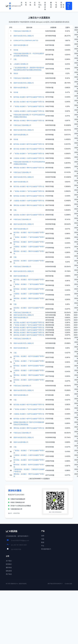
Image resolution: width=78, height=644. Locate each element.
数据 (43, 542)
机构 (26, 4)
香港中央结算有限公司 (21, 45)
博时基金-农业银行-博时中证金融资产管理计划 (29, 121)
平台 (43, 546)
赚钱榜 (51, 5)
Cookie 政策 (68, 584)
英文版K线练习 (46, 549)
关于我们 (9, 561)
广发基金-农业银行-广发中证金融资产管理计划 (29, 106)
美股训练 (45, 6)
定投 (35, 4)
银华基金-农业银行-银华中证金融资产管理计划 (29, 97)
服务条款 (9, 567)
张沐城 (16, 50)
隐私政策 (9, 571)
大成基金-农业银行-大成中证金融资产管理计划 (29, 111)
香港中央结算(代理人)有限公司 (24, 36)
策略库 (61, 5)
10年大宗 (40, 5)
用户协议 (9, 574)
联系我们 (9, 564)
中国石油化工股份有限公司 (22, 31)
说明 (43, 536)
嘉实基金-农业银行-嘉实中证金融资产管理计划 (29, 215)
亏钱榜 (56, 5)
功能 (43, 539)
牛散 (30, 4)
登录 (63, 6)
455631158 (17, 549)
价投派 (10, 6)
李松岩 (16, 73)
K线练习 (69, 6)
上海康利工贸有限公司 (21, 64)
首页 (22, 4)
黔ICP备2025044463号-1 (55, 584)
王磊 (15, 59)
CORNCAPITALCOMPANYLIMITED (26, 40)
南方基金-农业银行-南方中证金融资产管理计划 (29, 102)
